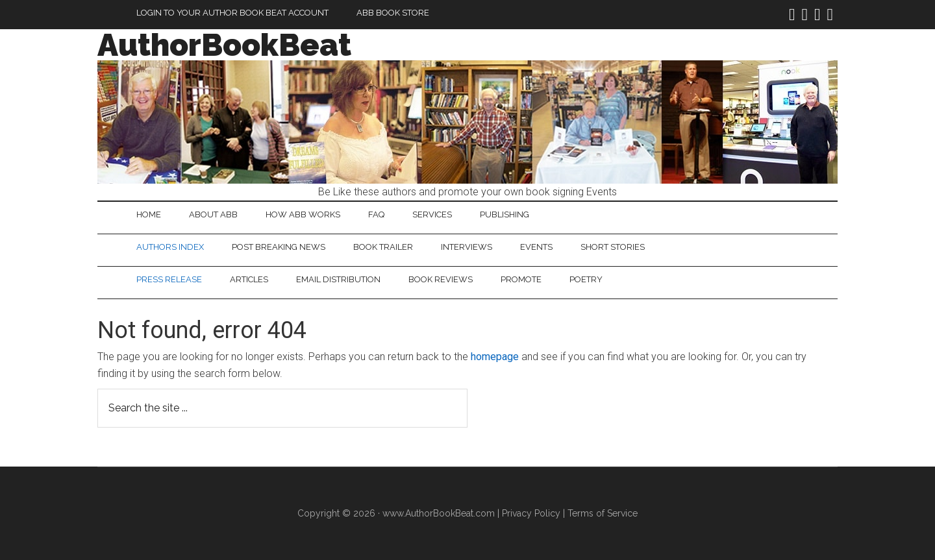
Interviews (467, 247)
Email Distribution (338, 279)
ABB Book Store (393, 13)
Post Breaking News (279, 247)
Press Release (169, 279)
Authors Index (170, 247)
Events (536, 247)
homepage (495, 357)
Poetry (586, 279)
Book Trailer (383, 247)
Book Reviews (441, 279)
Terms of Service (603, 513)
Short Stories (613, 247)
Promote (521, 279)
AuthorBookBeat (224, 45)
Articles (249, 279)
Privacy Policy (531, 513)
